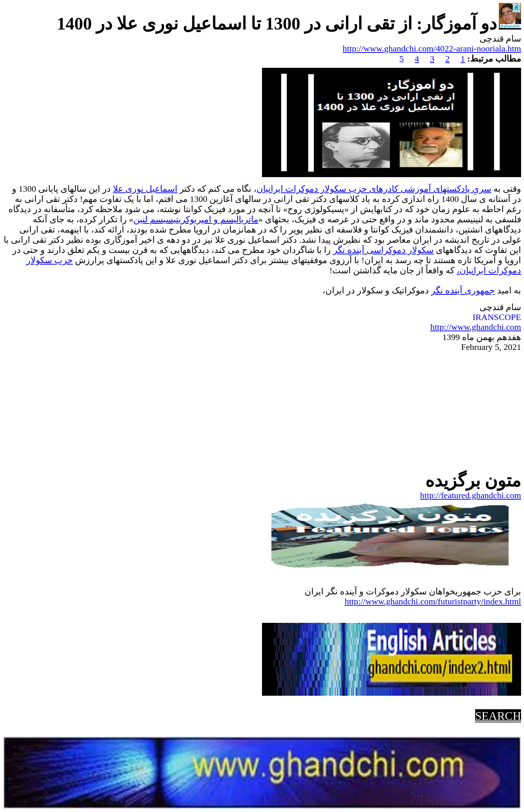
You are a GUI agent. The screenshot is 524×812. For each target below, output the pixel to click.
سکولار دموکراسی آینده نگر (383, 250)
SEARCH (498, 716)
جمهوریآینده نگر (463, 290)
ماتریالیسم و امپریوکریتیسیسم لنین (196, 219)
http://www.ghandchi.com (476, 327)
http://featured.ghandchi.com (471, 495)
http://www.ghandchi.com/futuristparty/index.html (433, 601)
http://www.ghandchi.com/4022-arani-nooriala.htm (432, 48)
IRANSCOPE (497, 317)
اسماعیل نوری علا (145, 189)
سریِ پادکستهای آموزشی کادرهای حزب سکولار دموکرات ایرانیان (374, 189)
